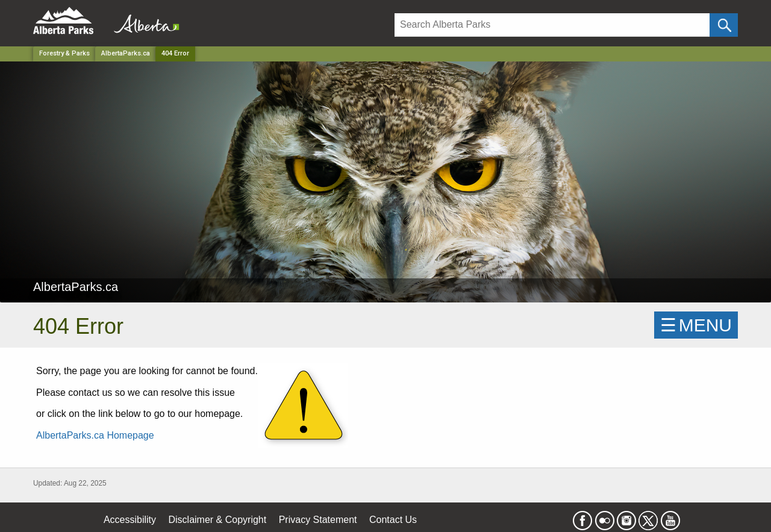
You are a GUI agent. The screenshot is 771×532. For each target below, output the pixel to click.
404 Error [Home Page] (175, 53)
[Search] (552, 25)
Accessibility (130, 520)
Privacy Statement (318, 520)
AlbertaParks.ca (126, 53)
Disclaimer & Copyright (218, 520)
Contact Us (393, 520)
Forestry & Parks (64, 53)
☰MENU (696, 325)
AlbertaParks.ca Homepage (95, 435)
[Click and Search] (724, 25)
